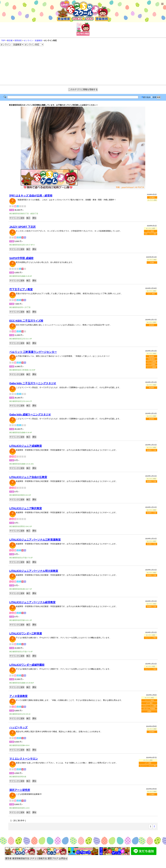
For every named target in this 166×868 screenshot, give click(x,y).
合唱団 (149, 711)
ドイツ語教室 (151, 364)
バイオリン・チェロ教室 (149, 706)
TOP (3, 40)
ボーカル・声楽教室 (149, 709)
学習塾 (152, 262)
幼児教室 (152, 197)
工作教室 (152, 794)
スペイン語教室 (151, 367)
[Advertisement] (83, 65)
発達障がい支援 (151, 450)
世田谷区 (18, 40)
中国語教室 (151, 359)
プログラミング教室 (151, 638)
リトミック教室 (149, 700)
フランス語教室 (151, 362)
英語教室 (151, 325)
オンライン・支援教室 (33, 40)
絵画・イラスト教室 (151, 234)
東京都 (10, 40)
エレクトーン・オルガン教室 (148, 766)
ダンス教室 (151, 231)
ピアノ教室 (151, 294)
